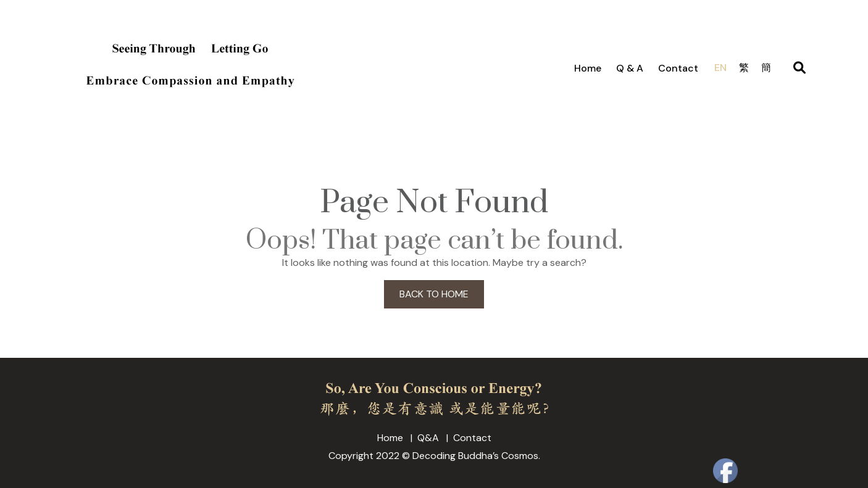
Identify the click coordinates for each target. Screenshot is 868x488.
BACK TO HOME (434, 294)
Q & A (630, 68)
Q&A (428, 438)
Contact (678, 68)
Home (588, 68)
